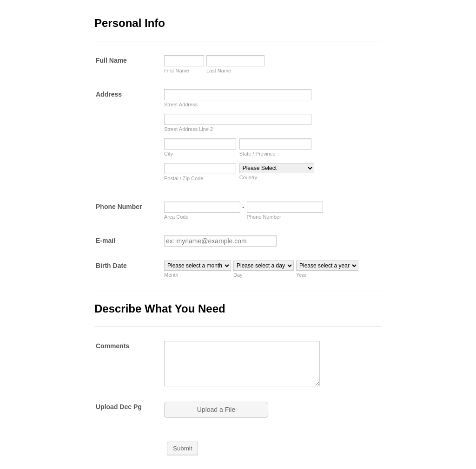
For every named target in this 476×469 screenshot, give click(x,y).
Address (109, 94)
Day (238, 275)
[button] (217, 410)
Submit (182, 448)
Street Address (181, 104)
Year (301, 275)
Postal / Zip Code (184, 178)
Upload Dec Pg (119, 407)
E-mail (106, 241)
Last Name (219, 71)
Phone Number (119, 207)
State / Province (258, 154)
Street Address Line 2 (188, 129)
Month (171, 275)
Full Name (111, 60)
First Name (177, 71)
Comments (112, 346)
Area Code (176, 217)
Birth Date (111, 266)
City (169, 154)
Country (248, 177)
